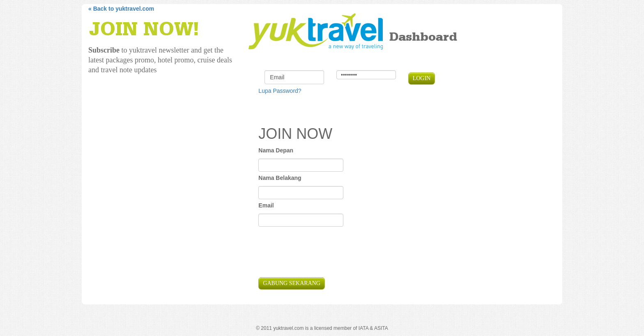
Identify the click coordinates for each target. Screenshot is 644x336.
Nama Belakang (280, 178)
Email (266, 205)
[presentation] (321, 253)
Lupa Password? (280, 91)
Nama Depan (276, 150)
